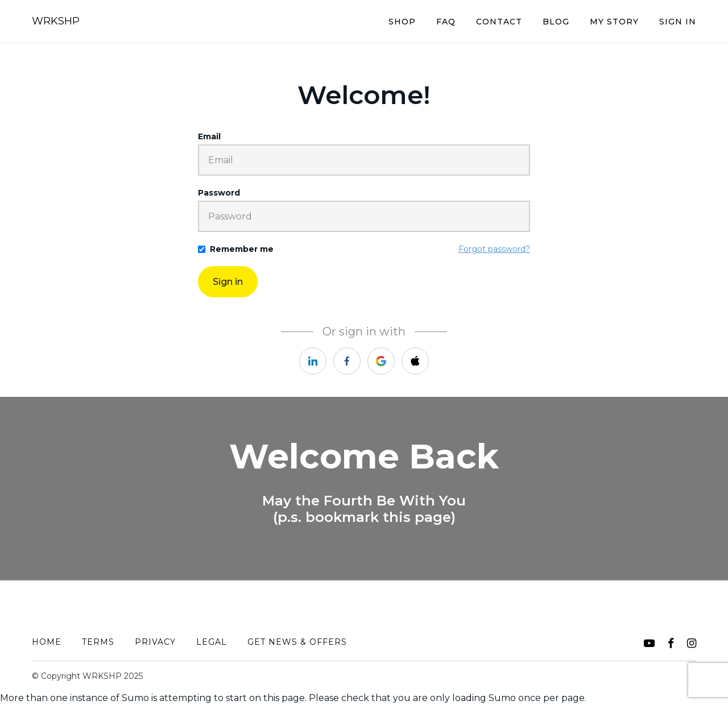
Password (219, 193)
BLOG (556, 22)
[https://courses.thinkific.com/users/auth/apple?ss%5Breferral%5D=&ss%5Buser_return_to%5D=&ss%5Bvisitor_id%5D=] (415, 361)
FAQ (446, 22)
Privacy (155, 642)
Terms (98, 642)
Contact (499, 22)
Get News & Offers (297, 642)
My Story (614, 22)
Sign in (228, 282)
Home (47, 642)
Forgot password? (494, 249)
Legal (212, 642)
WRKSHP (56, 21)
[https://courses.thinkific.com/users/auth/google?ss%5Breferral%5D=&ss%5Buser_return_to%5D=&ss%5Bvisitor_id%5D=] (381, 361)
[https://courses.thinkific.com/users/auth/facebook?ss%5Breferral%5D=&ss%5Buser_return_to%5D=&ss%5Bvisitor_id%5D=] (347, 361)
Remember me (242, 249)
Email (209, 136)
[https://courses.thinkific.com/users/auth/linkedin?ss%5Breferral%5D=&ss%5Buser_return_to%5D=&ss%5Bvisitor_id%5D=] (313, 361)
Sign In (678, 22)
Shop (402, 22)
